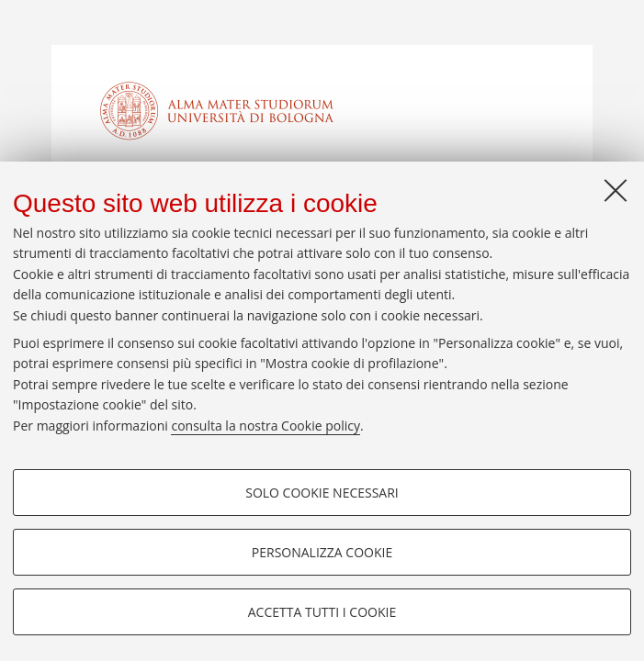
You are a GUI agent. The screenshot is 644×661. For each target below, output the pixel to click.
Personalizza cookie (322, 552)
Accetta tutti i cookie (322, 612)
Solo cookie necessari (322, 493)
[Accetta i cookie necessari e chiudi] (616, 190)
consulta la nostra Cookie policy (266, 426)
